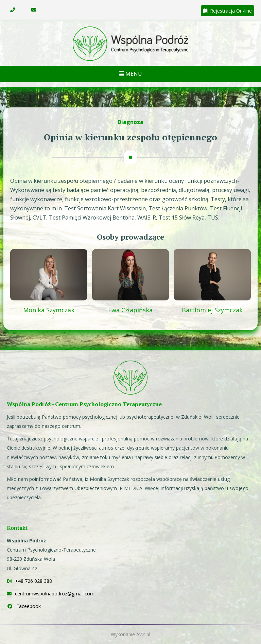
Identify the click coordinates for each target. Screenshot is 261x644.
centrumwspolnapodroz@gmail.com (51, 594)
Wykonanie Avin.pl (130, 634)
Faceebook (24, 606)
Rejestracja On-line (228, 11)
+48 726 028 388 (29, 581)
